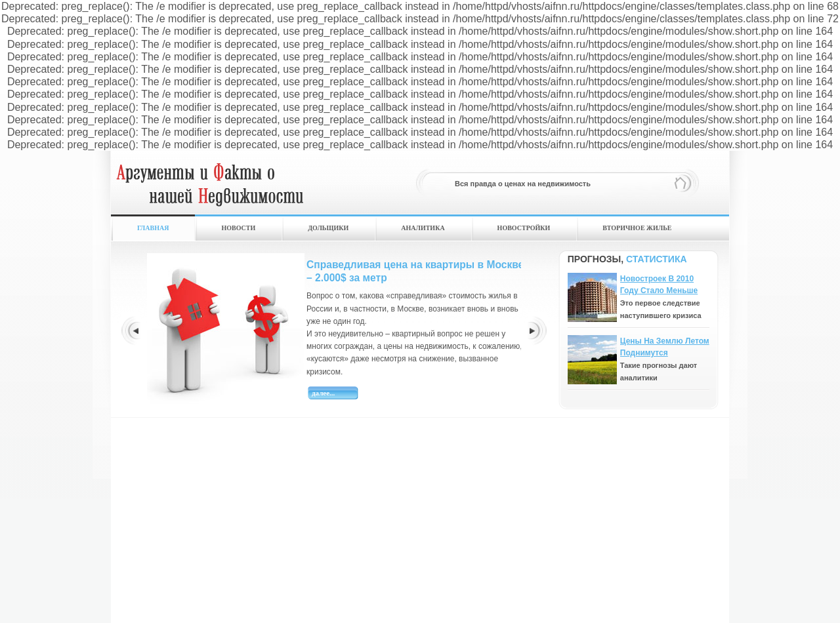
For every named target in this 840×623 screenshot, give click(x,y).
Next (537, 330)
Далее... (323, 393)
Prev (131, 330)
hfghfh (209, 189)
